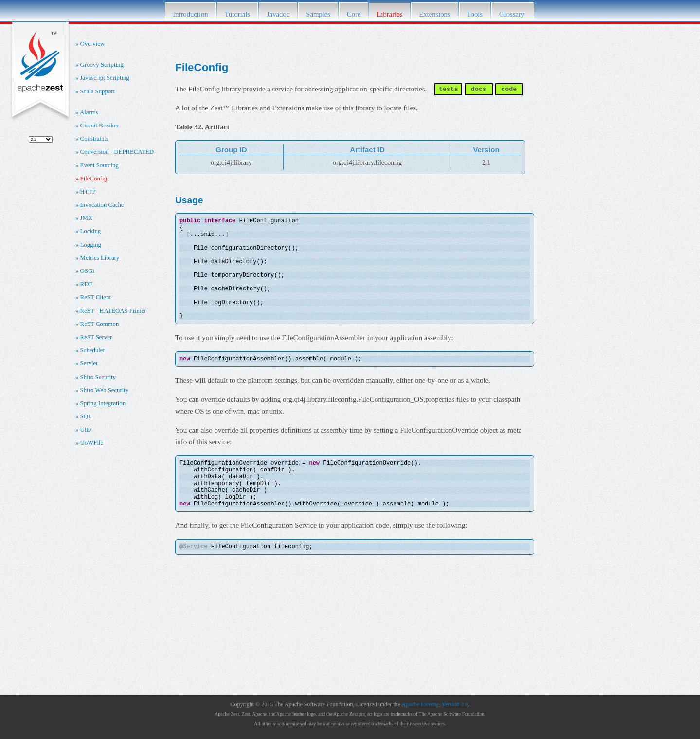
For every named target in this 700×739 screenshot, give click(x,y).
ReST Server (96, 337)
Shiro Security (98, 377)
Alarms (89, 112)
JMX (87, 218)
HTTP (88, 192)
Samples (318, 14)
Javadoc (278, 14)
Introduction (190, 14)
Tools (475, 14)
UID (86, 430)
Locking (91, 231)
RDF (86, 284)
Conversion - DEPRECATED (117, 152)
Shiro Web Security (105, 390)
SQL (86, 416)
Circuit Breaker (99, 126)
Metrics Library (100, 258)
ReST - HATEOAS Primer (113, 311)
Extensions (434, 14)
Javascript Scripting (105, 78)
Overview (92, 44)
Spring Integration (103, 403)
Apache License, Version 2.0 (435, 704)
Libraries (389, 14)
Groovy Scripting (102, 65)
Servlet (89, 363)
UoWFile (92, 443)
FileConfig (94, 179)
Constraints (94, 139)
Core (354, 14)
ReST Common (100, 324)
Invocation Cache (102, 205)
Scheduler (93, 350)
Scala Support (98, 91)
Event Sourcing (99, 165)
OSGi (87, 271)
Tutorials (237, 14)
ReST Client (96, 297)
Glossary (513, 14)
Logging (91, 245)
